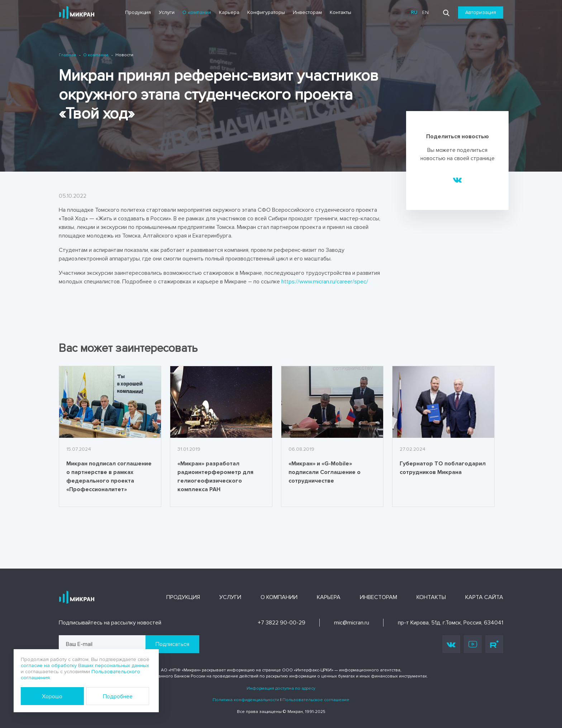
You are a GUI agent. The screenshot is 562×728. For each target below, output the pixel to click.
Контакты (340, 12)
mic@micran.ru (352, 623)
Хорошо (52, 696)
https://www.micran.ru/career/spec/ (325, 282)
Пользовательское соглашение (316, 700)
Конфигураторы (266, 12)
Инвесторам (307, 12)
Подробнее (118, 696)
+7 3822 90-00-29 (282, 623)
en (425, 12)
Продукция (138, 12)
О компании (197, 12)
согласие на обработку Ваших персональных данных (85, 665)
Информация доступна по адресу (281, 688)
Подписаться (172, 644)
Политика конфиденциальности (246, 700)
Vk (451, 644)
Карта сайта (484, 597)
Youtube (473, 644)
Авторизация (481, 12)
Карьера (229, 12)
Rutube (494, 644)
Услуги (167, 12)
